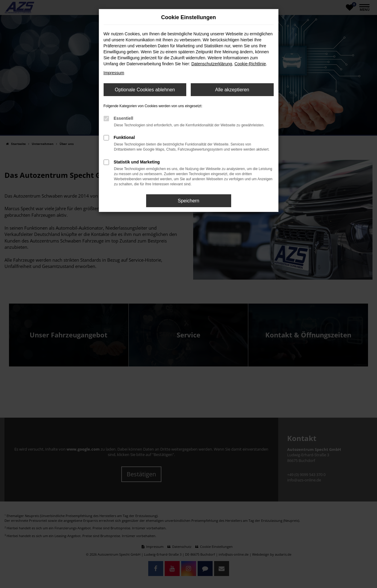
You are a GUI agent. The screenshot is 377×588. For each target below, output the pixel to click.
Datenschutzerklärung (212, 64)
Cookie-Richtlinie (250, 64)
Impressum (114, 73)
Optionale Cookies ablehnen (145, 90)
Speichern (188, 201)
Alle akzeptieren (232, 90)
